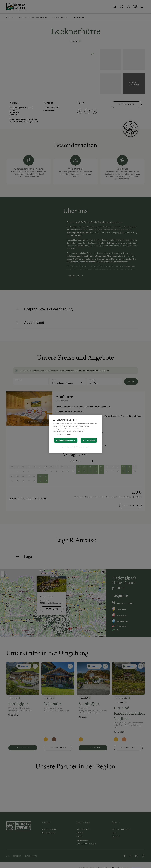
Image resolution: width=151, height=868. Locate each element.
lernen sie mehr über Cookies (62, 434)
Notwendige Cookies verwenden (75, 447)
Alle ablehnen (89, 440)
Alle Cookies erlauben (66, 440)
